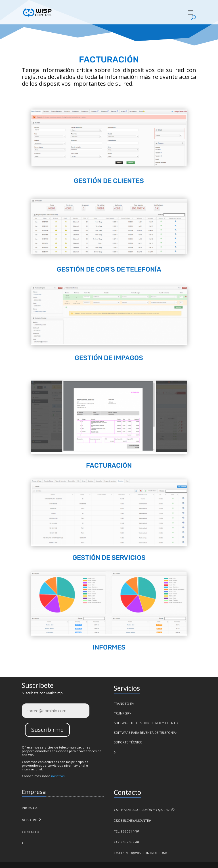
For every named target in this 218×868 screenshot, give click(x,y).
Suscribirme (47, 730)
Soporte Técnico (128, 742)
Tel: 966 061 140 (126, 831)
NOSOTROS (31, 820)
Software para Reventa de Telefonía (145, 733)
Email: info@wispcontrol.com (140, 853)
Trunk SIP (122, 713)
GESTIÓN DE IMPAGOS (109, 358)
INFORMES (109, 647)
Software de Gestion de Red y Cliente (145, 723)
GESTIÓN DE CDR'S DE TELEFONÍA (109, 269)
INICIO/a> (30, 808)
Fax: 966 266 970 (126, 842)
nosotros (58, 776)
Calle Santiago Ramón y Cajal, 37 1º (143, 810)
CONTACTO (31, 832)
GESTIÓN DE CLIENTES (109, 181)
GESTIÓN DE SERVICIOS (109, 558)
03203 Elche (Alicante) (132, 820)
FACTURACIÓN (109, 465)
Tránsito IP (123, 704)
